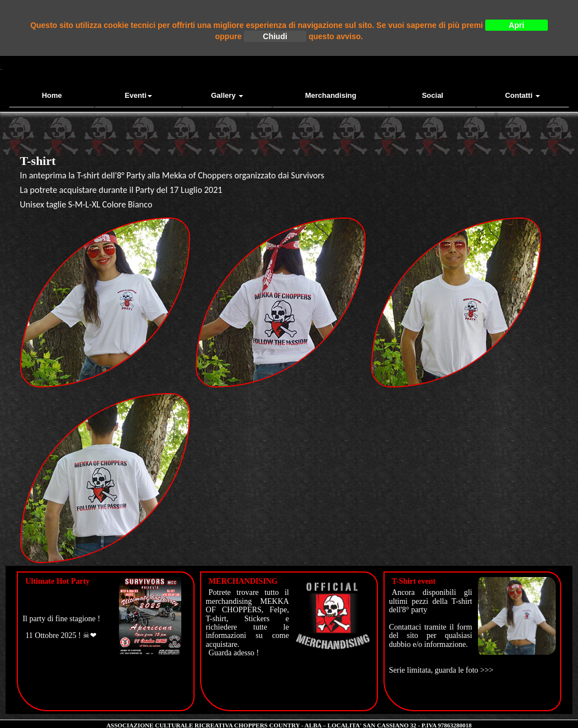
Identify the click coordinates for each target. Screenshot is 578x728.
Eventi (138, 95)
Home (52, 95)
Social (433, 95)
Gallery (228, 95)
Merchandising (331, 95)
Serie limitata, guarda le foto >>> (441, 670)
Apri (517, 25)
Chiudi (275, 36)
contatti (522, 95)
